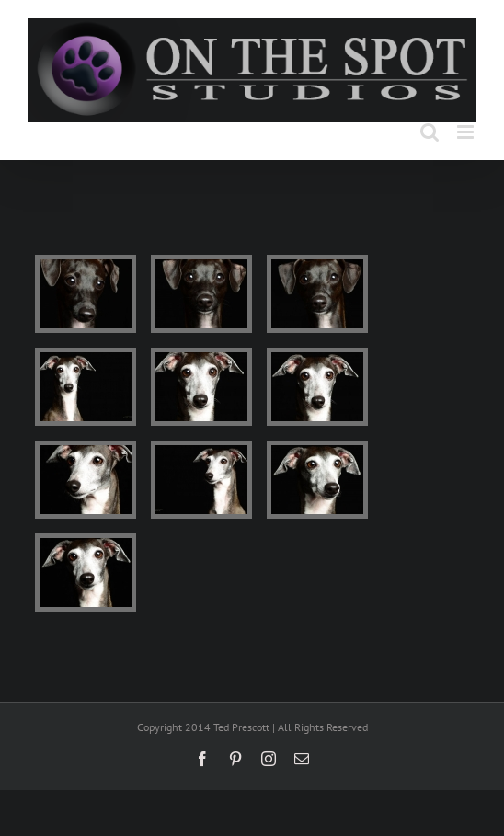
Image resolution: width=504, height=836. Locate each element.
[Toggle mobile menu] (467, 132)
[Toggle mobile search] (430, 132)
